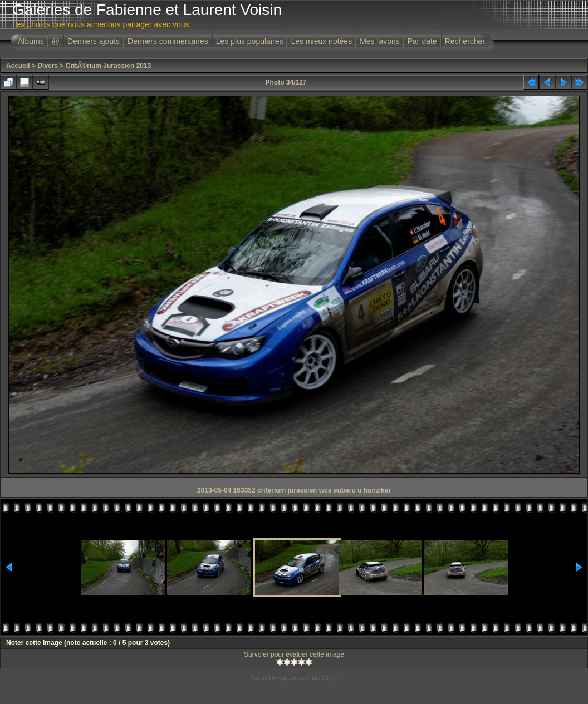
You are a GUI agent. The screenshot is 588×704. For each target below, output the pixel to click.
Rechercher (465, 41)
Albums (31, 41)
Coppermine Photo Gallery (308, 678)
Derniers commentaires (168, 41)
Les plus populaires (250, 41)
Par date (422, 41)
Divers (48, 66)
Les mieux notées (321, 41)
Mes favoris (380, 41)
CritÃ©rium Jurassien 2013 (109, 66)
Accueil (18, 66)
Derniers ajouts (94, 41)
